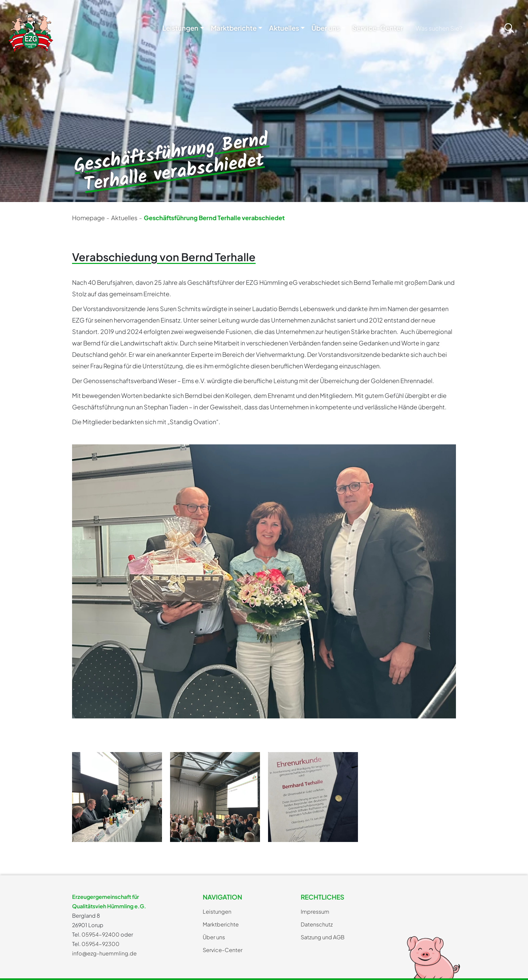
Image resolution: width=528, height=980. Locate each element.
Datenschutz (317, 924)
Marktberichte (234, 28)
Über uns (326, 28)
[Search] (455, 28)
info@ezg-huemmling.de (104, 953)
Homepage (88, 218)
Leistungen (180, 28)
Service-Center (377, 28)
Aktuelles (284, 28)
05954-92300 (101, 944)
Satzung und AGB (323, 937)
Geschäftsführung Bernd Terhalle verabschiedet (214, 218)
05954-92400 (101, 934)
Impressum (315, 911)
